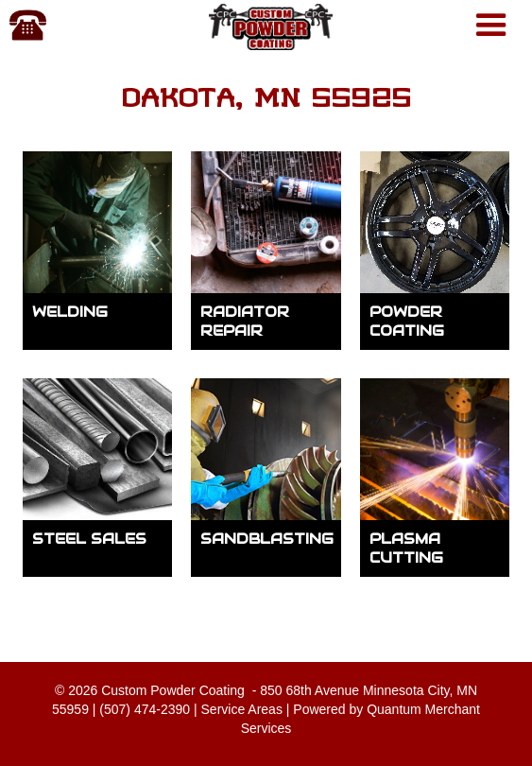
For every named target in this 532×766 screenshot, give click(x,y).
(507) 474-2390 (145, 709)
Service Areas (242, 709)
